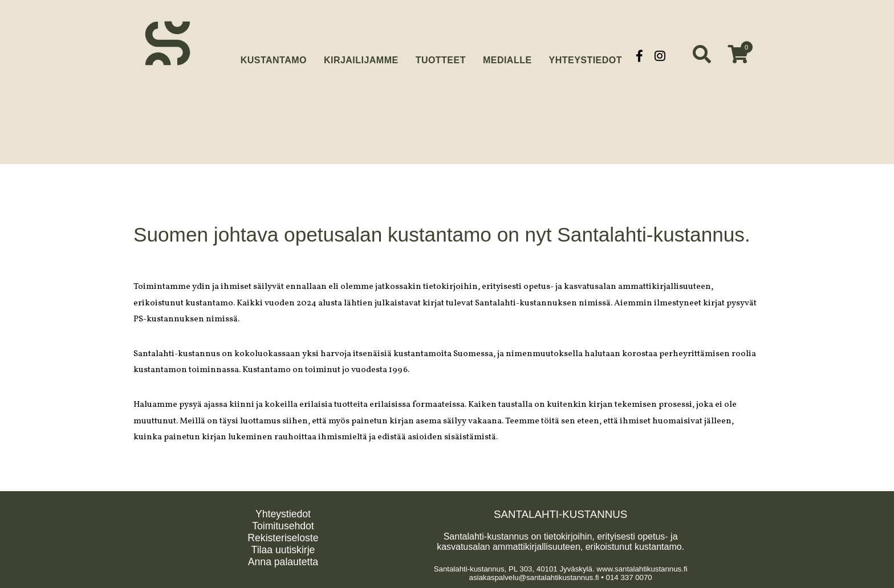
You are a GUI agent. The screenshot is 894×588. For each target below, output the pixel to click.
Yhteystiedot (586, 56)
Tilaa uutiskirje (283, 548)
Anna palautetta (283, 560)
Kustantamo (274, 54)
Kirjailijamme (361, 56)
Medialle (507, 56)
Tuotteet (441, 56)
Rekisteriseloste (283, 536)
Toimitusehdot (283, 524)
